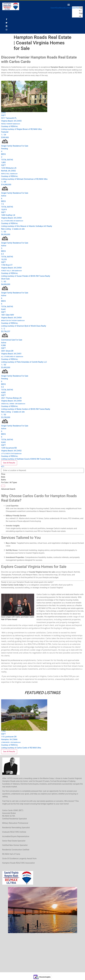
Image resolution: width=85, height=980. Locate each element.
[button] (69, 5)
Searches (75, 8)
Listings (68, 8)
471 (3, 467)
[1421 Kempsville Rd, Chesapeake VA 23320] (42, 953)
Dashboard (61, 8)
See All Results (9, 463)
